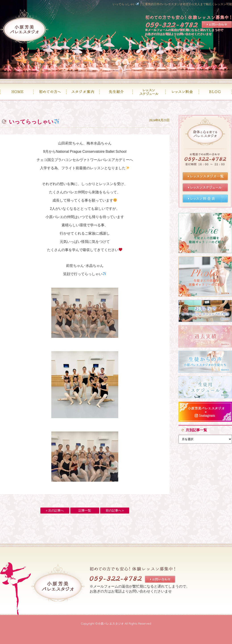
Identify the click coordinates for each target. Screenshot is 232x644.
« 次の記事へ (55, 510)
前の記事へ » (115, 510)
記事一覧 (85, 510)
